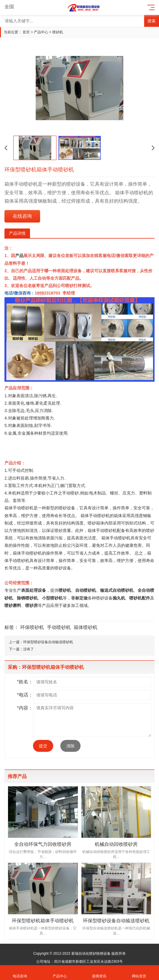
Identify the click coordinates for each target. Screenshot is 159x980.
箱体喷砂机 (86, 627)
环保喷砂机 (32, 627)
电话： (25, 695)
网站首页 (139, 973)
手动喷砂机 (99, 516)
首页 (26, 32)
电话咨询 (20, 973)
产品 (19, 256)
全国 (13, 7)
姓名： (25, 682)
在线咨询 (22, 216)
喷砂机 (58, 32)
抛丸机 (119, 598)
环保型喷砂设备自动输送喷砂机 (48, 642)
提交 (43, 746)
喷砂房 (32, 605)
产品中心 (41, 32)
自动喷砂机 (86, 590)
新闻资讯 (100, 973)
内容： (25, 708)
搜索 (152, 21)
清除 (70, 746)
